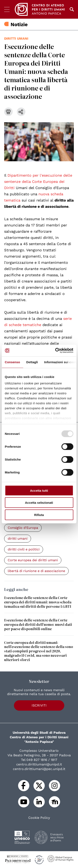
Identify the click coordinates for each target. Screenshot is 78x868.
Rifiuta (39, 515)
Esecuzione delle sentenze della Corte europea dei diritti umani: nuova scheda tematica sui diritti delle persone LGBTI (38, 602)
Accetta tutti (39, 490)
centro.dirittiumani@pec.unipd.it (39, 769)
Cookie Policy (39, 818)
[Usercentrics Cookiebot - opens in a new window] (56, 351)
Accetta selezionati (39, 503)
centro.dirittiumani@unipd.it (39, 764)
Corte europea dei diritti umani (33, 560)
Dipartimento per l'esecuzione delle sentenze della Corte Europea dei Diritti (38, 182)
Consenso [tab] (12, 362)
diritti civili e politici (24, 549)
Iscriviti (39, 705)
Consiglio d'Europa (23, 528)
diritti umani (16, 39)
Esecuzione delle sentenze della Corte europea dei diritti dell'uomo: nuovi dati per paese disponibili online (38, 624)
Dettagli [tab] (32, 362)
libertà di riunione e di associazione (36, 571)
